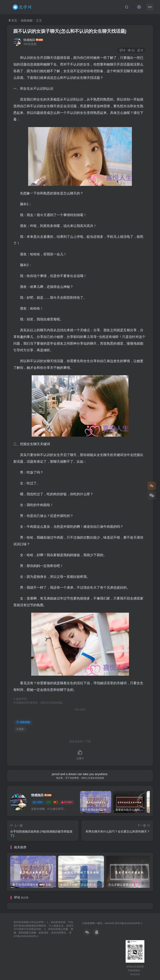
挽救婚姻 (27, 20)
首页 (13, 20)
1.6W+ (38, 802)
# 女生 (20, 729)
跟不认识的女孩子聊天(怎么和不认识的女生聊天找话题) (70, 31)
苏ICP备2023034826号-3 (129, 923)
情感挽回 (29, 40)
